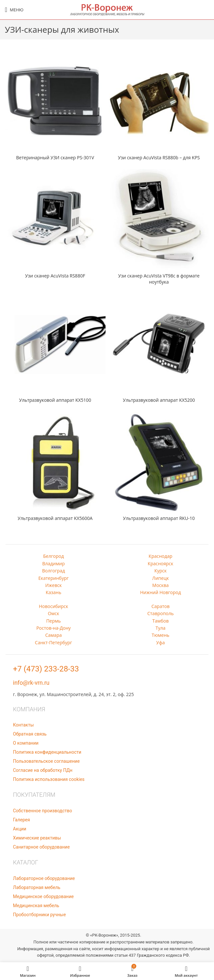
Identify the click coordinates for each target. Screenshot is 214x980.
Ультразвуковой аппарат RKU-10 (159, 518)
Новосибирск (54, 606)
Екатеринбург (53, 578)
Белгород (53, 556)
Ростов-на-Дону (53, 628)
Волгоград (53, 571)
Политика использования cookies (49, 779)
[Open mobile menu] (14, 10)
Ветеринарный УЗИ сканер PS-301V (55, 158)
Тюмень (160, 635)
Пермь (54, 621)
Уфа (161, 642)
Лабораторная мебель (37, 887)
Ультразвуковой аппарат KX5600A (55, 518)
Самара (54, 635)
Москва (160, 585)
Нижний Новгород (161, 592)
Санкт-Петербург (54, 642)
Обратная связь (30, 734)
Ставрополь (161, 613)
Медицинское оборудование (43, 896)
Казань (53, 592)
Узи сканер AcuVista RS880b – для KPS (159, 158)
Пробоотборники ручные (39, 915)
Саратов (161, 606)
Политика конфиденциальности (47, 752)
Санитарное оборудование (41, 847)
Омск (54, 613)
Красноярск (160, 563)
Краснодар (160, 556)
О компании (26, 743)
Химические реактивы (37, 838)
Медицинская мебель (36, 906)
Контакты (23, 725)
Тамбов (160, 621)
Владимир (53, 563)
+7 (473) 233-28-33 (46, 669)
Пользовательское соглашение (46, 761)
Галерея (21, 820)
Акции (20, 829)
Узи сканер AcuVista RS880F (55, 276)
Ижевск (54, 585)
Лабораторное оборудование (44, 878)
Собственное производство (42, 811)
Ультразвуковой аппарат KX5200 (159, 400)
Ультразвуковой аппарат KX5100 (55, 400)
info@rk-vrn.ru (31, 683)
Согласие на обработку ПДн (43, 770)
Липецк (160, 578)
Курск (161, 571)
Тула (160, 628)
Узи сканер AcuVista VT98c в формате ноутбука (159, 279)
